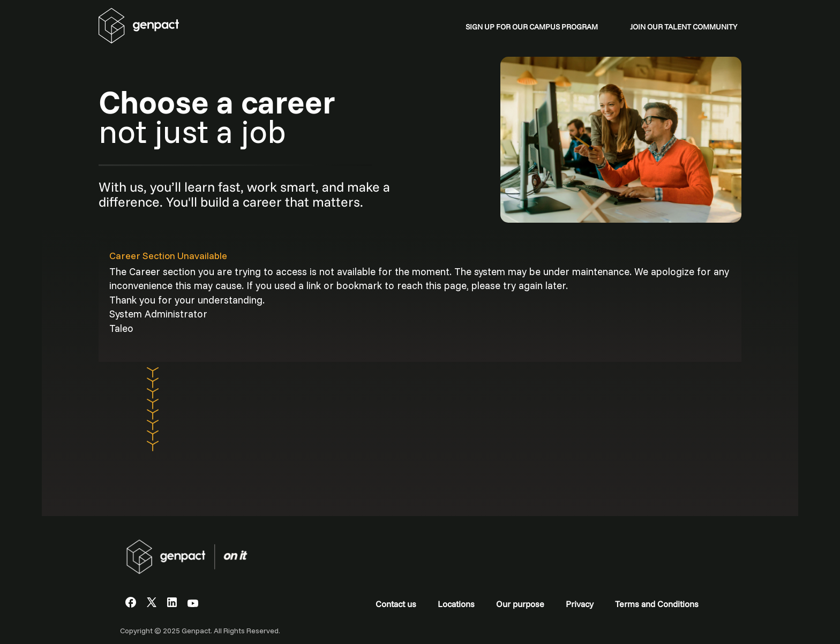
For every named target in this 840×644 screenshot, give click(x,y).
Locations (456, 604)
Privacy (580, 604)
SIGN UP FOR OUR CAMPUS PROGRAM (532, 27)
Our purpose (520, 604)
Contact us (396, 604)
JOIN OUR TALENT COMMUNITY (684, 27)
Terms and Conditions (657, 604)
